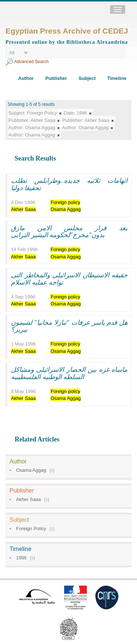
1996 (21, 558)
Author (26, 78)
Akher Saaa (28, 499)
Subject (87, 78)
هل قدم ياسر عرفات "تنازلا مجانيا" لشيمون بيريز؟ (69, 326)
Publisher (56, 78)
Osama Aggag (31, 470)
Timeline (117, 78)
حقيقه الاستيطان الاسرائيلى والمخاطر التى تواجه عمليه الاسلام (69, 279)
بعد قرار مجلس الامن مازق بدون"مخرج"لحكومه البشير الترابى (69, 232)
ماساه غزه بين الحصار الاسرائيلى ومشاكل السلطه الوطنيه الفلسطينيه (69, 373)
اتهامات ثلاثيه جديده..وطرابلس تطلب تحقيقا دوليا (69, 184)
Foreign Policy (31, 529)
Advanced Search (32, 62)
